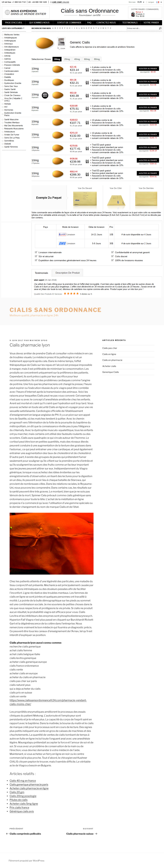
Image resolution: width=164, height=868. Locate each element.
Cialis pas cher (110, 348)
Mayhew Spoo (39, 340)
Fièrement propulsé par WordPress (27, 861)
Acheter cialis (109, 366)
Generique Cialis (111, 372)
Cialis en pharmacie (112, 360)
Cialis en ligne (109, 354)
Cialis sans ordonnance (56, 310)
